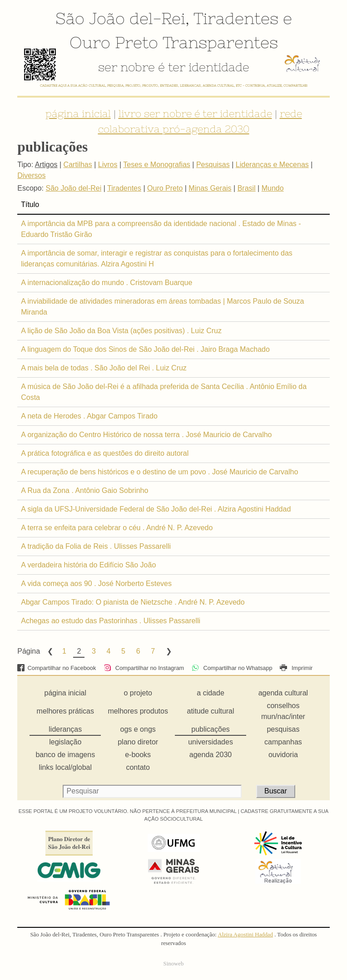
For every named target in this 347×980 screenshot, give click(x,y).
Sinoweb (174, 964)
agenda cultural (283, 693)
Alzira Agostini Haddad (245, 935)
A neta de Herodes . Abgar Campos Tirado (89, 416)
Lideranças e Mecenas (272, 165)
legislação (65, 742)
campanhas (283, 742)
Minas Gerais (210, 188)
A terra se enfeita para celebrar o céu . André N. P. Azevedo (117, 528)
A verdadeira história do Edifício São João (88, 565)
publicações (211, 729)
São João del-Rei (120, 18)
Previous (50, 651)
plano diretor (138, 742)
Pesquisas (213, 165)
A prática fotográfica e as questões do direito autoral (105, 453)
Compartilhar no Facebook (57, 668)
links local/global (66, 767)
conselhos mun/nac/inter (283, 711)
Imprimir (296, 668)
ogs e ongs (138, 729)
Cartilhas (78, 165)
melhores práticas (65, 711)
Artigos (46, 165)
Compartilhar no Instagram (144, 668)
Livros (108, 165)
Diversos (31, 175)
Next (168, 651)
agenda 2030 (211, 755)
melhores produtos (138, 711)
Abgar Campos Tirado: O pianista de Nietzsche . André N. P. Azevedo (133, 602)
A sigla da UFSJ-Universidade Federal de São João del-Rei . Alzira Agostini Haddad (156, 509)
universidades (211, 742)
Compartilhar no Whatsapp (232, 668)
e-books (138, 755)
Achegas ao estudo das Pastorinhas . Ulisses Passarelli (111, 621)
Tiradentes (236, 18)
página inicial (78, 113)
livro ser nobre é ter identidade (195, 113)
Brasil (247, 188)
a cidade (211, 693)
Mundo (273, 188)
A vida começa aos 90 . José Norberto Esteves (96, 584)
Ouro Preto (114, 42)
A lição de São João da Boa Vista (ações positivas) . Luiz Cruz (121, 331)
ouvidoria (283, 755)
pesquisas (283, 729)
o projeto (138, 693)
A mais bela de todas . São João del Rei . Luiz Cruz (104, 368)
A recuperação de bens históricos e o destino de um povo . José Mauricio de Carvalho (159, 472)
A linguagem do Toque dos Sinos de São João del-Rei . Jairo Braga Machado (145, 349)
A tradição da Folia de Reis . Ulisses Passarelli (96, 546)
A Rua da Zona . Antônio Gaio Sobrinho (84, 490)
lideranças (65, 729)
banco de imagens (65, 755)
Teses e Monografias (157, 165)
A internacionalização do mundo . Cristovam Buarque (107, 283)
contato (138, 767)
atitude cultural (211, 711)
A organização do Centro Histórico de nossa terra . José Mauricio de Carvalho (146, 435)
